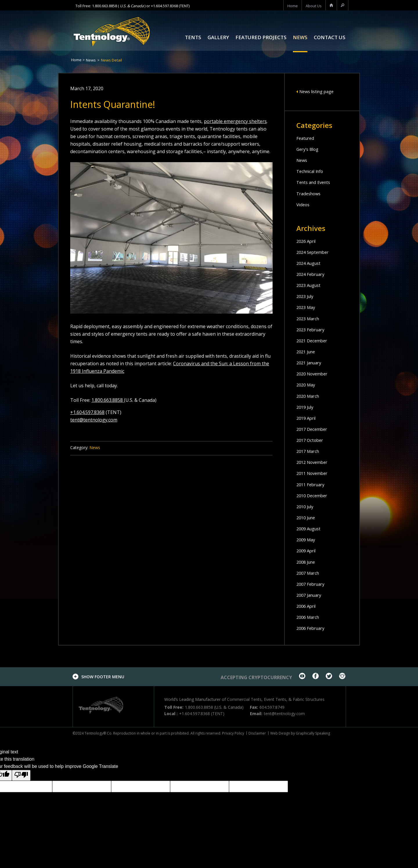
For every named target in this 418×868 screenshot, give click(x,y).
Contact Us (330, 38)
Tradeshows (310, 194)
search (343, 6)
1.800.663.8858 (105, 6)
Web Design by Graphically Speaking (300, 733)
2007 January (311, 595)
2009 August (310, 529)
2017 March (309, 451)
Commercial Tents (244, 699)
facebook (316, 676)
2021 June (307, 352)
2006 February (312, 628)
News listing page (319, 91)
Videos (304, 205)
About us (314, 6)
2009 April (307, 551)
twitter (329, 676)
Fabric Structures (309, 699)
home (293, 6)
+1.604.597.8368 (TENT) (170, 6)
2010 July (306, 507)
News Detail (111, 60)
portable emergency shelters (235, 121)
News (300, 38)
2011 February (312, 484)
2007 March (309, 573)
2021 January (311, 363)
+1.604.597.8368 (87, 412)
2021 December (313, 341)
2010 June (307, 518)
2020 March (309, 396)
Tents (193, 38)
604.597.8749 (272, 707)
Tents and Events (315, 182)
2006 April (307, 606)
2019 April (307, 418)
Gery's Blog (309, 149)
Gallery (218, 38)
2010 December (313, 496)
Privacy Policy (233, 733)
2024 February (312, 274)
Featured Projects (261, 38)
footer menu (103, 677)
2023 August (310, 285)
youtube (302, 676)
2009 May (307, 540)
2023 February (312, 330)
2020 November (314, 374)
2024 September (314, 252)
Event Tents (275, 699)
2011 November (314, 473)
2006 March (309, 617)
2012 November (314, 462)
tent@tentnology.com (94, 420)
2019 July (306, 407)
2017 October (311, 440)
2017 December (313, 429)
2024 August (310, 263)
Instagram (342, 676)
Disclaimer (257, 733)
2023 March (309, 319)
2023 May (307, 307)
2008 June (307, 562)
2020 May (307, 385)
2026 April (307, 241)
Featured (306, 138)
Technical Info (312, 171)
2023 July (306, 296)
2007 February (312, 584)
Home (76, 60)
